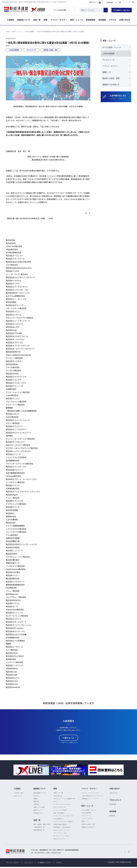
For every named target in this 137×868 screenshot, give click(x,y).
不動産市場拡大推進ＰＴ (61, 824)
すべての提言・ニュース (112, 47)
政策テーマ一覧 (58, 793)
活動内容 (36, 804)
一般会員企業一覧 (39, 827)
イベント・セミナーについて (90, 793)
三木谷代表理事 (14, 50)
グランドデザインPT (60, 807)
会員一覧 (37, 19)
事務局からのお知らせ (111, 85)
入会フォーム (68, 738)
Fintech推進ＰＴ (59, 819)
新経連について (24, 19)
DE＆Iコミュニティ (59, 839)
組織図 (36, 799)
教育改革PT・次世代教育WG (62, 827)
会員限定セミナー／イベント (90, 799)
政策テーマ (85, 821)
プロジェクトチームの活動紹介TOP (64, 799)
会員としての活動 (39, 807)
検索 (107, 10)
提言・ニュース (77, 19)
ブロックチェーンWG (60, 833)
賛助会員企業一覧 (39, 830)
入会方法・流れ (18, 793)
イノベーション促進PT (60, 810)
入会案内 (10, 19)
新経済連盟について (40, 793)
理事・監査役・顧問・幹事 (42, 824)
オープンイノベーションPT (62, 804)
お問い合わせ (125, 19)
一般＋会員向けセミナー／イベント (92, 796)
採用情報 (102, 19)
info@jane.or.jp (56, 853)
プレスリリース (31, 50)
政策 (46, 19)
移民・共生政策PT (59, 813)
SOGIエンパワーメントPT (61, 830)
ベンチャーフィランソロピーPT (63, 816)
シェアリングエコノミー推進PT (63, 822)
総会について (38, 810)
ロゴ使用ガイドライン (44, 863)
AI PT (55, 801)
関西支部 (36, 801)
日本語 (120, 2)
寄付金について (38, 813)
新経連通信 (91, 19)
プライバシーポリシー (13, 863)
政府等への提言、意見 (51, 50)
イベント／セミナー (59, 19)
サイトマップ (29, 863)
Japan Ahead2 (58, 796)
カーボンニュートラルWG (61, 836)
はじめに (36, 796)
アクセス (113, 19)
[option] (31, 770)
